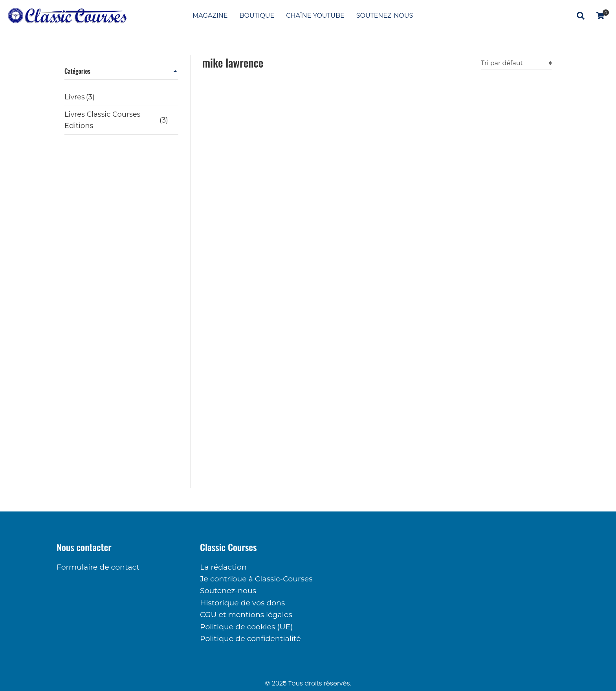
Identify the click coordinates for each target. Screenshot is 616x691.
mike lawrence (233, 63)
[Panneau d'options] (600, 16)
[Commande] (516, 63)
